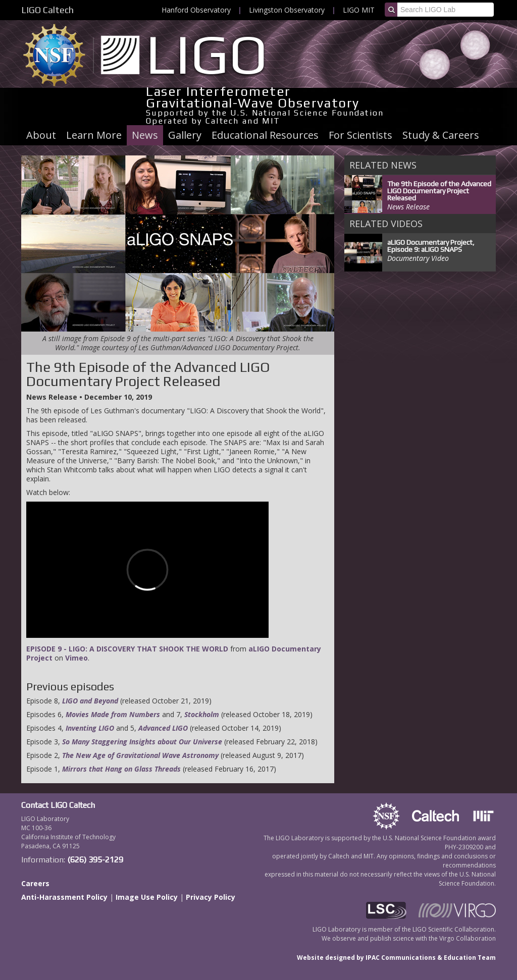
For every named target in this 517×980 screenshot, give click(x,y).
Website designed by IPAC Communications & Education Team (396, 958)
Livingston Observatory (287, 10)
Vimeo (76, 658)
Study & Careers (441, 135)
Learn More (94, 135)
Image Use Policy (147, 897)
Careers (35, 883)
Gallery (185, 135)
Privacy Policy (211, 897)
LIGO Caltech (47, 10)
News (145, 135)
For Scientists (360, 135)
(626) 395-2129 (95, 860)
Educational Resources (265, 135)
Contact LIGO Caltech (58, 805)
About (41, 135)
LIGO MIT (359, 10)
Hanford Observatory (196, 10)
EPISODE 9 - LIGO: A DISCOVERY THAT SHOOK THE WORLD (127, 649)
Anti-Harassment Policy (64, 897)
